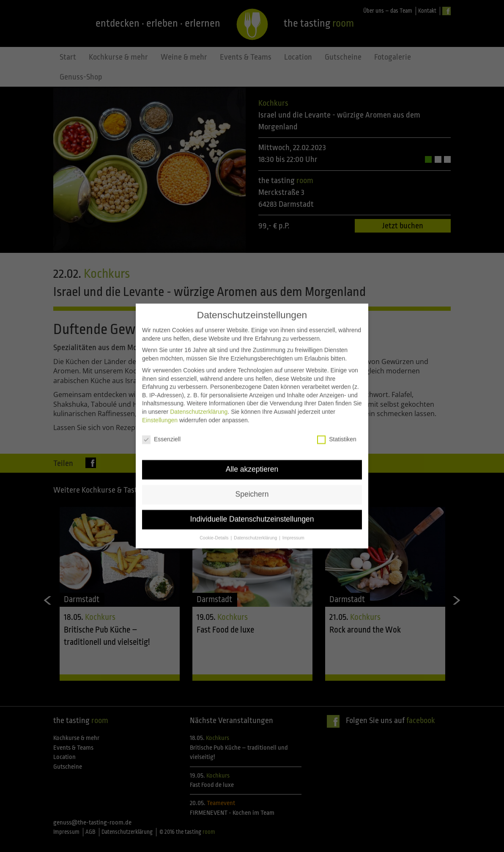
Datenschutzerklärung (199, 399)
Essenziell (161, 427)
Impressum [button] (293, 525)
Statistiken (337, 427)
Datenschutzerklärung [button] (256, 525)
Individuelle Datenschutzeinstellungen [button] (252, 507)
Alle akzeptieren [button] (252, 457)
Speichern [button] (252, 482)
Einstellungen (160, 407)
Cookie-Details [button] (215, 525)
